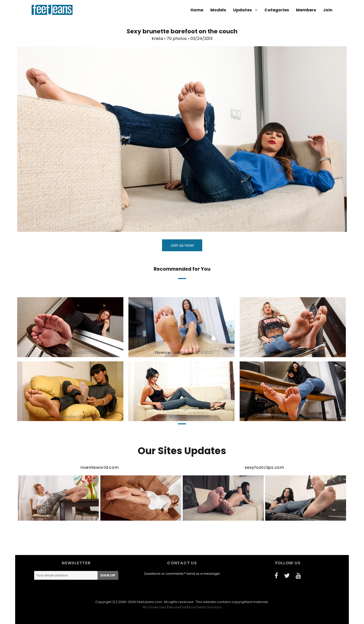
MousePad (178, 607)
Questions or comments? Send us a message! (182, 574)
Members (306, 10)
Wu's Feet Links (155, 607)
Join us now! (182, 245)
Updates (242, 10)
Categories (277, 10)
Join (328, 10)
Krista (157, 39)
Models (218, 10)
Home (197, 10)
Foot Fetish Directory (205, 607)
